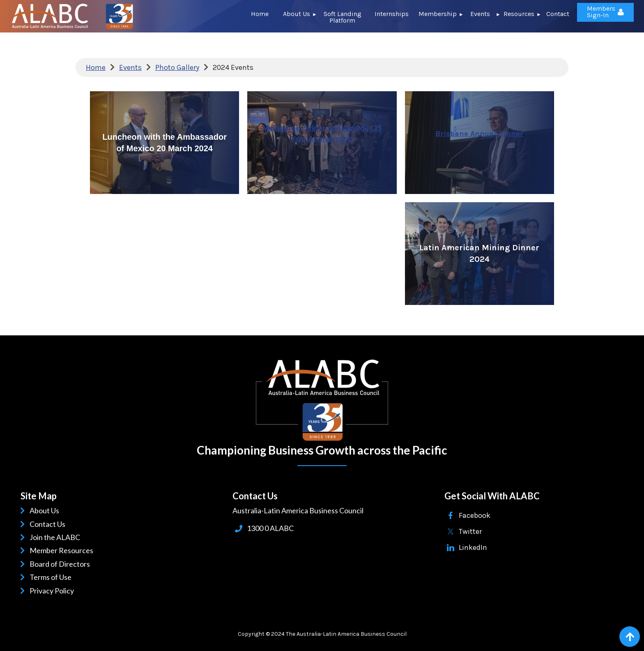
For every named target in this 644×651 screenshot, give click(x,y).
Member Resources (63, 550)
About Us (46, 510)
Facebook (475, 515)
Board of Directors (61, 564)
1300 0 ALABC (270, 528)
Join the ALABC (56, 537)
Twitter (470, 531)
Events (130, 67)
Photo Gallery (177, 67)
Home (96, 67)
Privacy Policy (53, 591)
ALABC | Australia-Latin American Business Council (322, 400)
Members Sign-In (601, 12)
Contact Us (49, 524)
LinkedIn (473, 547)
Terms (41, 577)
